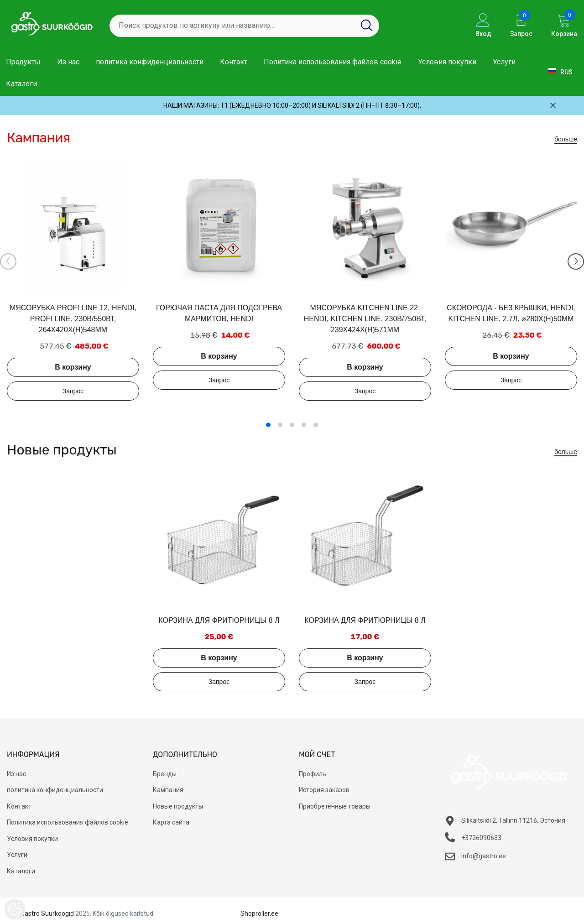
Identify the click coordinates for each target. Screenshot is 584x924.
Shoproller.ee (259, 914)
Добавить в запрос (73, 391)
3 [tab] (292, 425)
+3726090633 (481, 838)
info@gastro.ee (484, 856)
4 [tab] (304, 425)
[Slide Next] (576, 261)
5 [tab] (316, 425)
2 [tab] (280, 425)
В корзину (73, 367)
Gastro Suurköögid (47, 914)
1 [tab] (268, 425)
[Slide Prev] (8, 261)
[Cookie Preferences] (15, 909)
